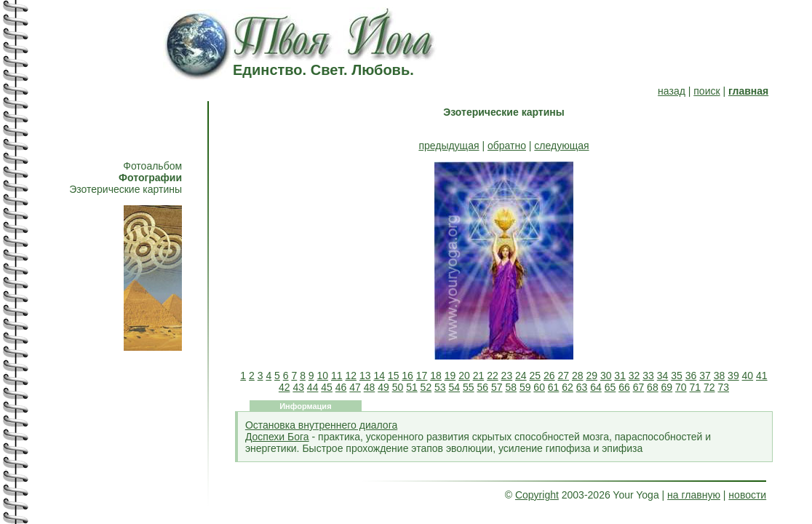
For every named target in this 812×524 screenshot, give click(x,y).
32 (634, 376)
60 (539, 387)
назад (672, 91)
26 (549, 376)
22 (493, 376)
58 (511, 387)
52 (426, 387)
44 (313, 387)
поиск (706, 91)
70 (681, 387)
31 (620, 376)
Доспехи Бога (277, 437)
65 (610, 387)
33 (648, 376)
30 (606, 376)
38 (720, 376)
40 (748, 376)
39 (733, 376)
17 (422, 376)
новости (747, 495)
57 (497, 387)
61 (554, 387)
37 (705, 376)
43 (298, 387)
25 (536, 376)
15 (394, 376)
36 (691, 376)
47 (355, 387)
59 (525, 387)
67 (639, 387)
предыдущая (449, 146)
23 (507, 376)
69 (667, 387)
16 (407, 376)
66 (624, 387)
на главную (694, 495)
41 (762, 376)
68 (653, 387)
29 (592, 376)
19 (450, 376)
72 (709, 387)
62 (568, 387)
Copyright (537, 495)
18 (436, 376)
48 (370, 387)
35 (677, 376)
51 (412, 387)
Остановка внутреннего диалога (321, 425)
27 (563, 376)
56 (482, 387)
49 (383, 387)
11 (337, 376)
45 (327, 387)
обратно (507, 146)
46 (341, 387)
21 (479, 376)
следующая (561, 146)
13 (365, 376)
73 (723, 387)
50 (398, 387)
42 (284, 387)
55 (469, 387)
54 (455, 387)
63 (582, 387)
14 (379, 376)
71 (696, 387)
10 (323, 376)
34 (663, 376)
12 (351, 376)
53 (440, 387)
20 (464, 376)
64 (596, 387)
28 (578, 376)
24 (521, 376)
